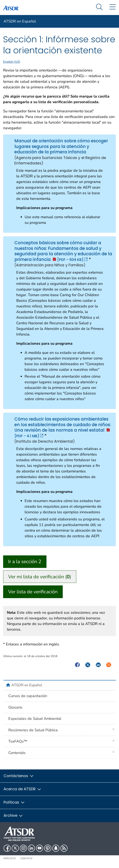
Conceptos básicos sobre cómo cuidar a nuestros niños (9, 243)
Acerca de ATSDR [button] (23, 789)
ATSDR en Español (20, 21)
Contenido (17, 753)
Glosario (15, 707)
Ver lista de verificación (33, 592)
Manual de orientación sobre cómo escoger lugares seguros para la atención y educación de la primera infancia (9, 141)
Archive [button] (13, 815)
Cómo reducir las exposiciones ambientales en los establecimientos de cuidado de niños (9, 419)
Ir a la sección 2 (25, 561)
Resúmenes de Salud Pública (33, 730)
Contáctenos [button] (19, 776)
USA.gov (26, 858)
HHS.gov (10, 858)
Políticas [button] (14, 802)
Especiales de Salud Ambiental (35, 719)
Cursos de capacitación (28, 696)
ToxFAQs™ (18, 741)
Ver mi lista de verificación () (40, 577)
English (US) (12, 62)
